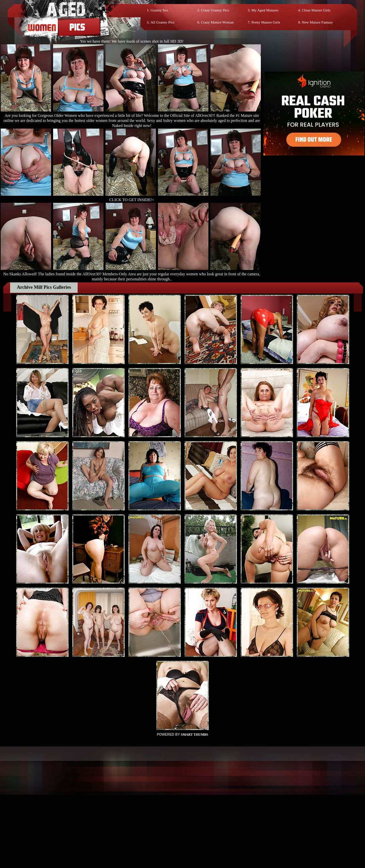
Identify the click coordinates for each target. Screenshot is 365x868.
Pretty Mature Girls (266, 22)
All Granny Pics (163, 22)
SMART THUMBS (194, 735)
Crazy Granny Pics (215, 10)
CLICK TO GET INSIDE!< (132, 200)
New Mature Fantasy (317, 22)
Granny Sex (159, 10)
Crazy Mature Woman (217, 22)
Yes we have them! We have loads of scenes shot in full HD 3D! (132, 41)
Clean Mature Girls (316, 10)
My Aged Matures (265, 10)
